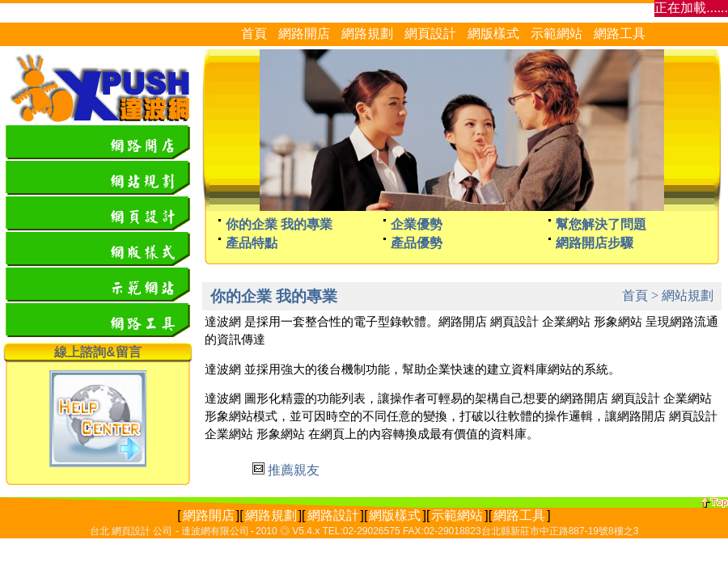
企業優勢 (417, 224)
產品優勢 (417, 243)
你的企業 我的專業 (279, 224)
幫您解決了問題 (601, 224)
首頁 (635, 295)
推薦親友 (294, 470)
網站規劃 (688, 295)
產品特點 (252, 243)
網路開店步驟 (595, 243)
